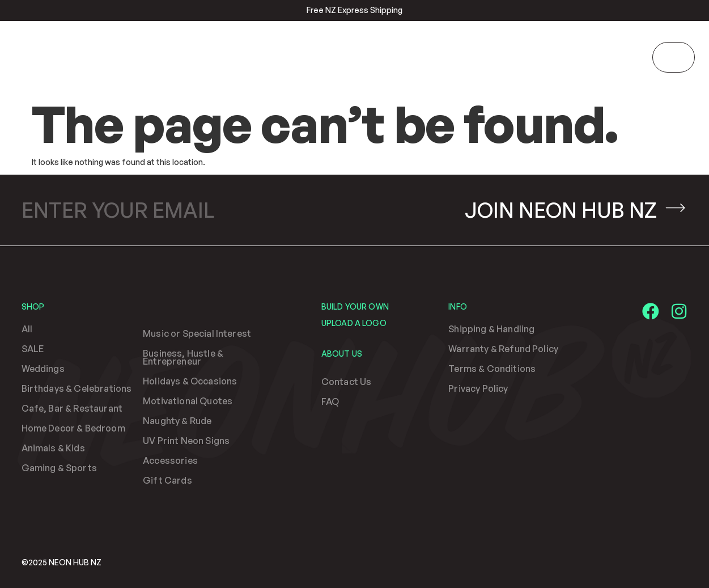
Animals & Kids (53, 448)
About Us (342, 354)
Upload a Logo (354, 323)
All (27, 329)
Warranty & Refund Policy (503, 349)
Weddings (43, 369)
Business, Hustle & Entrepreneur (183, 357)
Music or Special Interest (197, 333)
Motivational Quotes (188, 401)
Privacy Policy (478, 388)
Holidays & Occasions (190, 381)
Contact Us (347, 382)
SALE (33, 349)
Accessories (170, 460)
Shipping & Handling (491, 329)
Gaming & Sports (59, 468)
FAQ (330, 401)
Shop (33, 306)
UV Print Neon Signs (186, 441)
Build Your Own (355, 306)
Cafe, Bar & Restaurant (72, 408)
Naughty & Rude (177, 421)
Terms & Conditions (492, 369)
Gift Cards (167, 480)
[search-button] (640, 56)
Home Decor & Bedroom (73, 428)
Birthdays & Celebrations (77, 388)
